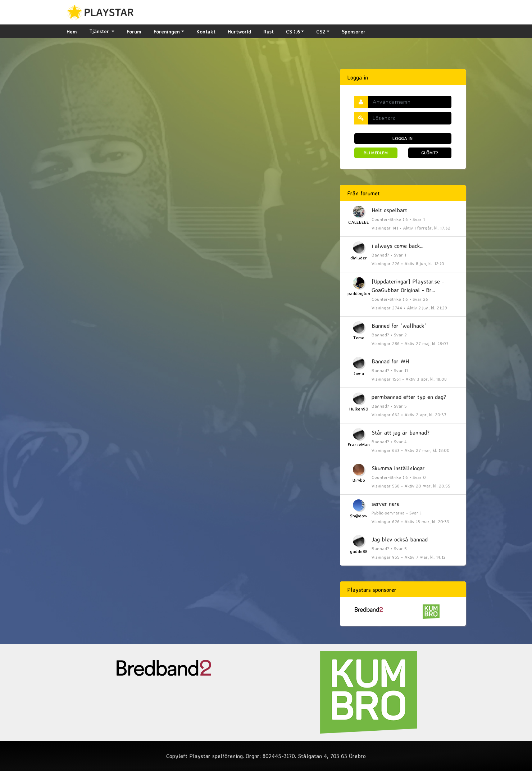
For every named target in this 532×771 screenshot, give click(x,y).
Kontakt (206, 31)
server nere (386, 504)
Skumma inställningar (398, 468)
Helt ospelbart (389, 210)
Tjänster (100, 31)
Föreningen (167, 31)
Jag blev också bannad (400, 539)
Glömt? (430, 153)
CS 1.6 (293, 31)
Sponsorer (354, 31)
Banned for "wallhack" (399, 326)
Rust (269, 31)
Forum (134, 31)
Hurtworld (239, 31)
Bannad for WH (390, 361)
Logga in (403, 138)
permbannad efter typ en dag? (409, 397)
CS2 (321, 31)
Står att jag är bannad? (401, 432)
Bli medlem (376, 153)
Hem (72, 31)
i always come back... (397, 246)
